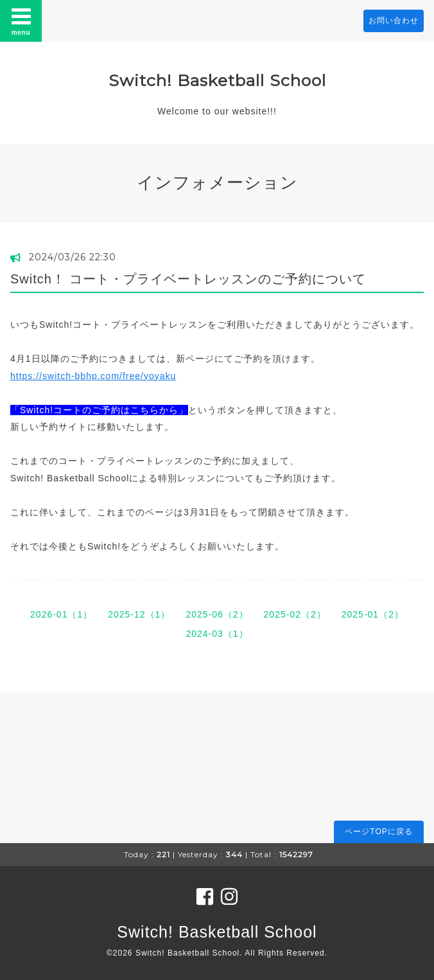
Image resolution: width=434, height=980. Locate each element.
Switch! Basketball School (217, 80)
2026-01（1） (61, 614)
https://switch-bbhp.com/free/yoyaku (93, 376)
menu (21, 21)
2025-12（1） (139, 614)
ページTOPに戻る (378, 832)
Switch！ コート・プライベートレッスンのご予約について (188, 279)
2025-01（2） (373, 614)
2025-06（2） (217, 614)
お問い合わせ (394, 21)
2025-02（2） (295, 614)
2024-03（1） (217, 634)
